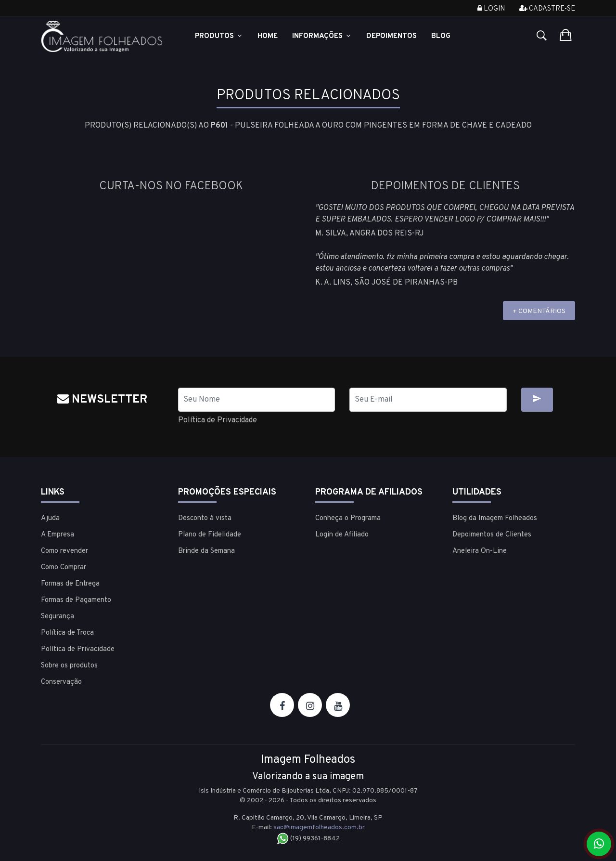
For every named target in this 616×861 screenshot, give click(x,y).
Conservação (61, 682)
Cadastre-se (547, 9)
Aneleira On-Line (480, 551)
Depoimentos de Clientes (492, 535)
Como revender (64, 551)
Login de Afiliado (342, 535)
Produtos (219, 36)
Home (268, 36)
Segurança (58, 617)
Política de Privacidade (218, 420)
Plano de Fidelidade (210, 535)
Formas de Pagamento (76, 600)
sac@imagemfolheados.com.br (319, 828)
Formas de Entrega (70, 584)
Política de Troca (67, 633)
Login (491, 9)
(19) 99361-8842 (308, 839)
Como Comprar (64, 567)
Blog (441, 36)
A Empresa (58, 535)
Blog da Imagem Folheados (495, 518)
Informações (322, 36)
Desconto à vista (205, 518)
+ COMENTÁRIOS (539, 311)
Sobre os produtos (69, 666)
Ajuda (50, 518)
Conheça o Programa (348, 518)
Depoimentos (391, 36)
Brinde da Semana (206, 551)
